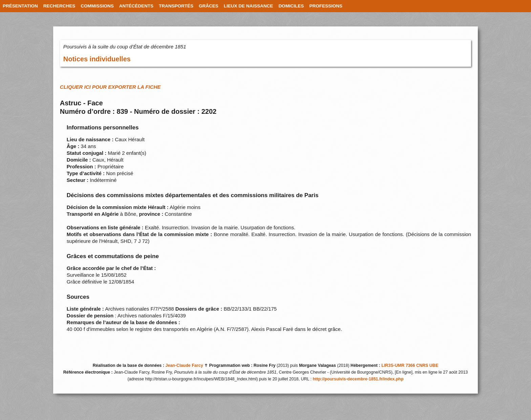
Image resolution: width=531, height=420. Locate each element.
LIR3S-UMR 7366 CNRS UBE (410, 365)
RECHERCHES (59, 6)
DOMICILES (291, 6)
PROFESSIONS (326, 6)
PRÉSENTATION (20, 6)
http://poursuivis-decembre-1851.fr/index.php (358, 379)
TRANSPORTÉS (176, 6)
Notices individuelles (97, 59)
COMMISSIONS (97, 6)
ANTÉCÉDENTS (136, 6)
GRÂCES (209, 6)
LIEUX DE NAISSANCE (249, 6)
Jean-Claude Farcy (184, 365)
